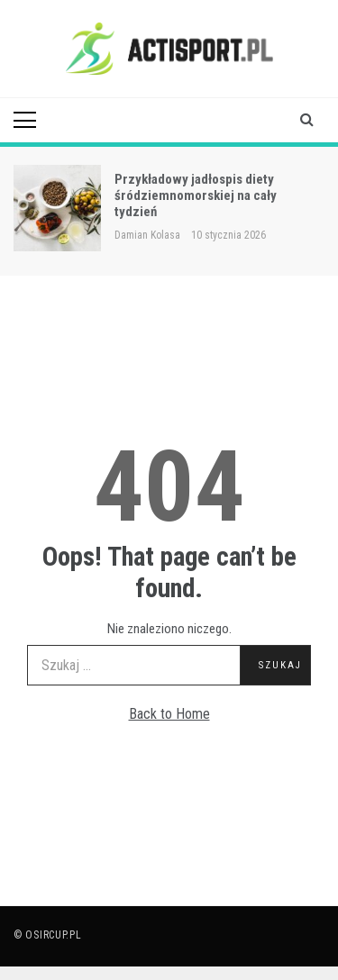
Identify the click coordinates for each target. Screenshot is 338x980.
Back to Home (169, 714)
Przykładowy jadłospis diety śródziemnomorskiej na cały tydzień (196, 195)
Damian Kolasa (147, 235)
